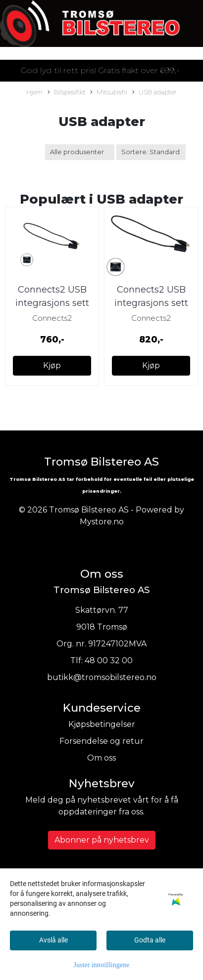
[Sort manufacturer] (80, 152)
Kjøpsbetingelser (102, 724)
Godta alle (150, 940)
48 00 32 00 (109, 660)
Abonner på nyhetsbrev (102, 840)
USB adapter (154, 93)
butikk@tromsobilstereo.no (102, 677)
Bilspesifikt (67, 93)
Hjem (34, 92)
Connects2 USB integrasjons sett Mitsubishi (52, 303)
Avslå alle (53, 940)
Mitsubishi (109, 93)
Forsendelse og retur (101, 741)
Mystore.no (102, 522)
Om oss (101, 758)
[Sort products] (151, 152)
